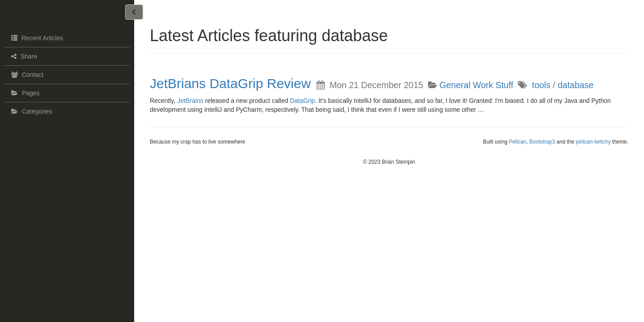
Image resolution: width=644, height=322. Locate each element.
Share (23, 56)
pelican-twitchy (593, 142)
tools (541, 85)
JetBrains (190, 101)
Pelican (518, 142)
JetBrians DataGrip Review (230, 83)
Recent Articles (36, 38)
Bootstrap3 (542, 142)
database (576, 85)
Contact (26, 75)
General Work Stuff (477, 85)
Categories (31, 111)
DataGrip (302, 101)
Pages (24, 93)
